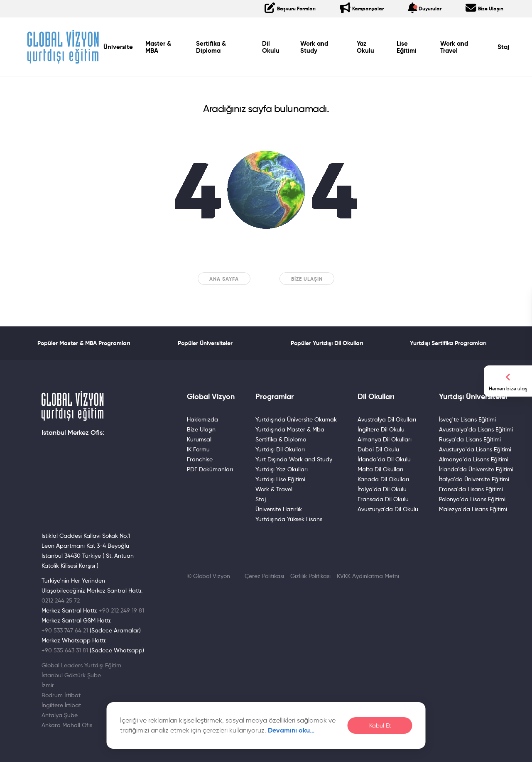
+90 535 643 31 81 (65, 650)
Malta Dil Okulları (380, 469)
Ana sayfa (224, 279)
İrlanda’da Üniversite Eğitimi (476, 469)
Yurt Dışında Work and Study (294, 459)
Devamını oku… (291, 730)
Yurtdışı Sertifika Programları (448, 343)
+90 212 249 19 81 (121, 610)
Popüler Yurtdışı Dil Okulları (327, 343)
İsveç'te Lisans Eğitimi (467, 419)
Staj (503, 47)
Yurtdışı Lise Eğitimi (280, 479)
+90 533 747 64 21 (65, 630)
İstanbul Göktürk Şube (71, 675)
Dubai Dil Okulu (378, 449)
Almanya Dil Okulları (385, 439)
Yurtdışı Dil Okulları (280, 449)
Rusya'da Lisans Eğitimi (470, 439)
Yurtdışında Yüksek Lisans (289, 519)
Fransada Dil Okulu (383, 499)
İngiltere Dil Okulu (381, 429)
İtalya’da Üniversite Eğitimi (474, 479)
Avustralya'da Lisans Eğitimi (476, 429)
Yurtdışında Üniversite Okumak (296, 419)
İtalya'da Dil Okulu (382, 489)
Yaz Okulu (365, 47)
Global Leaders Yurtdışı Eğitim (81, 665)
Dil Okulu (271, 47)
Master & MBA (158, 47)
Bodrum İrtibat (61, 695)
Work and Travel (454, 47)
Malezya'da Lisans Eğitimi (473, 509)
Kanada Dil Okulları (383, 479)
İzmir (48, 685)
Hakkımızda (202, 419)
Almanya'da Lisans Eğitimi (474, 459)
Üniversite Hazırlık (279, 509)
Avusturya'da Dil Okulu (388, 509)
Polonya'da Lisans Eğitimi (472, 499)
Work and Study (314, 47)
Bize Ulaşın (307, 279)
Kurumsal (199, 439)
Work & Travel (274, 489)
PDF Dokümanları (210, 469)
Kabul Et (380, 726)
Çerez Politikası (264, 576)
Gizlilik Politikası (310, 576)
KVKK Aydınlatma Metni (368, 576)
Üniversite (118, 47)
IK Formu (198, 449)
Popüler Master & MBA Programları (84, 343)
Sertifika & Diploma (211, 47)
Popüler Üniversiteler (205, 343)
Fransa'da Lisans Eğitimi (471, 489)
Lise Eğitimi (407, 47)
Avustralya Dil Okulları (387, 419)
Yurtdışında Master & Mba (290, 429)
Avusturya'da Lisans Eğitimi (475, 449)
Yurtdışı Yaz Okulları (282, 469)
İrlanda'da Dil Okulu (384, 459)
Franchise (200, 459)
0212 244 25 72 (61, 600)
